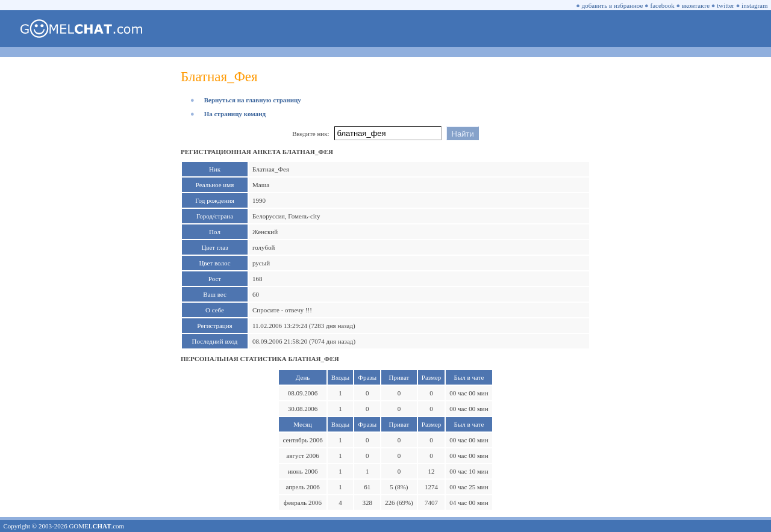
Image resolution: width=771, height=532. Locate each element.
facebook (663, 5)
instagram (754, 5)
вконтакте (696, 5)
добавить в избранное (613, 5)
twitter (726, 5)
